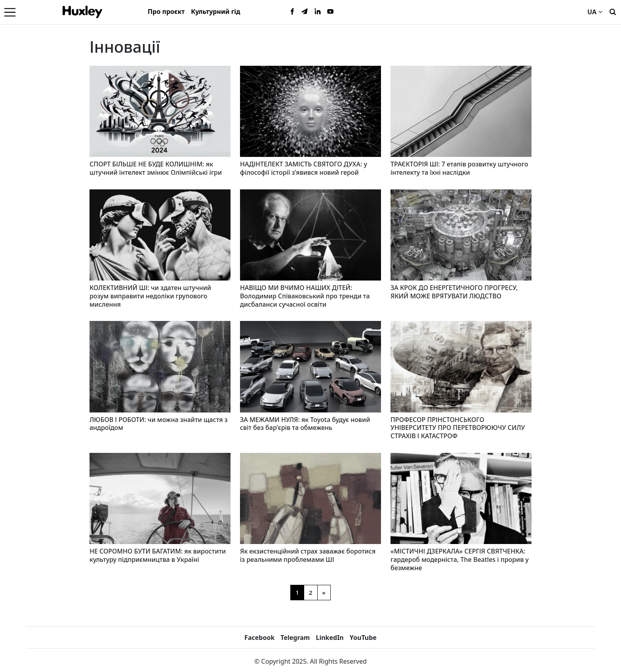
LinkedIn (330, 638)
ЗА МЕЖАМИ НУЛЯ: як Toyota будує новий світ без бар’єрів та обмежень (305, 424)
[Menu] (10, 12)
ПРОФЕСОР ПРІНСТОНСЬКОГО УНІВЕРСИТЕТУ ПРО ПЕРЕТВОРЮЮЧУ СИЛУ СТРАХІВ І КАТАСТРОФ (458, 428)
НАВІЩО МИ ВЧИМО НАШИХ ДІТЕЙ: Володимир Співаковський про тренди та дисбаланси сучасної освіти (305, 296)
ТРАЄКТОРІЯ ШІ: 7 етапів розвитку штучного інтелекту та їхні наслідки (459, 168)
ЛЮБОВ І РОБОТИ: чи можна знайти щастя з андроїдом (159, 424)
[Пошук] (613, 11)
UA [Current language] (595, 12)
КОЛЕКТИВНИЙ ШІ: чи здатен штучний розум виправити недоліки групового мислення (150, 296)
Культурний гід (215, 11)
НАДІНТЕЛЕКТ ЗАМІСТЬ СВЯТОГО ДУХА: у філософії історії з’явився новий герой (304, 168)
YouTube (363, 638)
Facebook (259, 638)
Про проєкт (166, 11)
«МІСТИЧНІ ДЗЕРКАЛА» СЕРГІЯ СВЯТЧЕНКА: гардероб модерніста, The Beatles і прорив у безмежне (460, 559)
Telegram (295, 638)
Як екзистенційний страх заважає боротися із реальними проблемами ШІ (308, 555)
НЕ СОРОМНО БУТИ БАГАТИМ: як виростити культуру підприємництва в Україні (158, 555)
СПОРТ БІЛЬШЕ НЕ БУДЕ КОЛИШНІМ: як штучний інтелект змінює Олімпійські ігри (156, 168)
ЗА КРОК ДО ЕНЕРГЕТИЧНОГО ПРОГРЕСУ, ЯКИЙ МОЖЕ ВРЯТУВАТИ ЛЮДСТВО (454, 292)
